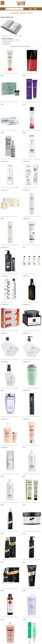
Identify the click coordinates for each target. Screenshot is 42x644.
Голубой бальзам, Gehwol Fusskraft (30, 188)
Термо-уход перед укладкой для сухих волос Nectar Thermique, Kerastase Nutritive (18, 73)
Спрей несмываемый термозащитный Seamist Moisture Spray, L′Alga (15, 388)
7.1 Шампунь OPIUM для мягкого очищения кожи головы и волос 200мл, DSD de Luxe (19, 617)
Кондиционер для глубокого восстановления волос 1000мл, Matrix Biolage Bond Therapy (19, 502)
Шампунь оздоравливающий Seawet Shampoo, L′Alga (12, 359)
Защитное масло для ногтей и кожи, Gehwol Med (11, 159)
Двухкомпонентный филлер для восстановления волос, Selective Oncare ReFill (17, 102)
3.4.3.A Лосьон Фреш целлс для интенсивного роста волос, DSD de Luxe (16, 588)
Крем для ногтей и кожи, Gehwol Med (8, 130)
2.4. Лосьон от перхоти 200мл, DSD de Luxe (10, 531)
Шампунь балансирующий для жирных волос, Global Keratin (13, 245)
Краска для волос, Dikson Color (7, 302)
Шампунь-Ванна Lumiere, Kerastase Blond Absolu (11, 417)
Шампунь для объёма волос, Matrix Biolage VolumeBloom (13, 188)
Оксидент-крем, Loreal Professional (30, 273)
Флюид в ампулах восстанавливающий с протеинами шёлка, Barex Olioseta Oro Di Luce (19, 216)
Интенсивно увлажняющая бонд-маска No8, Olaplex (12, 474)
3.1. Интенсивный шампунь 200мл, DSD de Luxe (11, 560)
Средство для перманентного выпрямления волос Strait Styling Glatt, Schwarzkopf (18, 331)
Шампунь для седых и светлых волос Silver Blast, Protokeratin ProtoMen (15, 273)
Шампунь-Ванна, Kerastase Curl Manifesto (9, 445)
